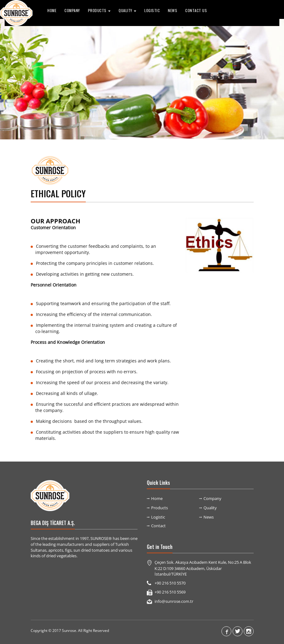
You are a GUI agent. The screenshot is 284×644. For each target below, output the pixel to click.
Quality (210, 508)
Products (159, 508)
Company (72, 10)
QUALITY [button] (127, 10)
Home (52, 10)
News (173, 10)
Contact (158, 526)
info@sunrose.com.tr (174, 601)
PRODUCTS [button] (99, 10)
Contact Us (196, 10)
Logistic (152, 10)
